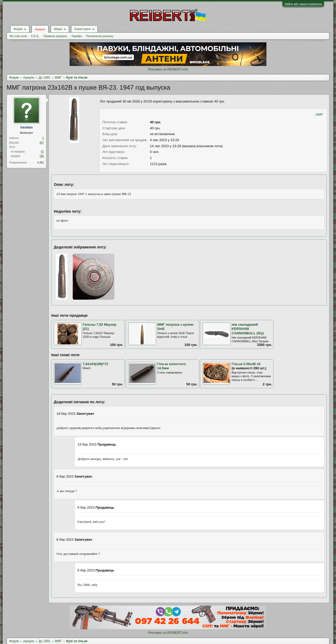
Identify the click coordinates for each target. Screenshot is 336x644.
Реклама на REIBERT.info (168, 69)
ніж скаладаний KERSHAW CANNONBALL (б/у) (248, 329)
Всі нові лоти (18, 36)
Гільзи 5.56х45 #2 (246, 364)
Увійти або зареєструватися (303, 4)
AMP (319, 114)
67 (42, 152)
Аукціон (40, 29)
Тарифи (77, 36)
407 (42, 143)
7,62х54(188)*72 (95, 364)
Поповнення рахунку (100, 36)
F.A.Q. (35, 36)
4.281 (41, 163)
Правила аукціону (55, 36)
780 (42, 156)
